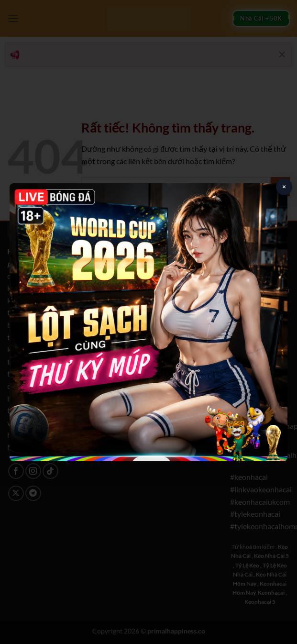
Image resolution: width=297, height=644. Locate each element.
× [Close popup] (284, 186)
